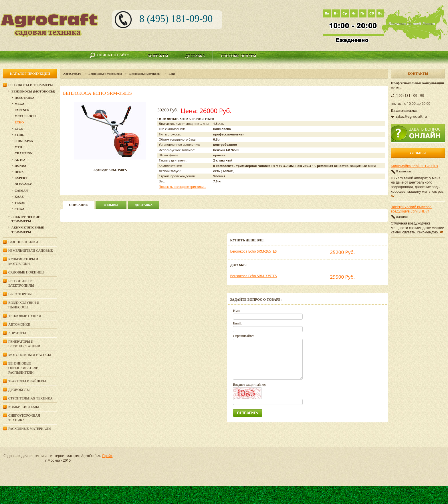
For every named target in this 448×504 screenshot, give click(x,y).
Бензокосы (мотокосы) (145, 74)
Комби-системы (24, 407)
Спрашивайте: (243, 336)
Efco (19, 129)
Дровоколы (19, 390)
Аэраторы (17, 333)
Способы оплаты (238, 56)
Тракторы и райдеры (27, 381)
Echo (172, 74)
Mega (19, 104)
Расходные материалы (30, 429)
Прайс (107, 456)
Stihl (19, 135)
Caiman (21, 190)
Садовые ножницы (26, 272)
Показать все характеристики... (183, 187)
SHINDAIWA (24, 141)
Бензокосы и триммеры (105, 74)
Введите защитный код (250, 385)
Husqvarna (24, 98)
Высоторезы (20, 294)
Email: (237, 323)
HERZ (19, 172)
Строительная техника (30, 398)
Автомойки (19, 324)
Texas (20, 203)
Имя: (236, 311)
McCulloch (25, 116)
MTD (18, 147)
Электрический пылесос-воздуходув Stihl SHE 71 (412, 209)
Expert (21, 178)
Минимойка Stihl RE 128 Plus (414, 166)
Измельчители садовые (31, 251)
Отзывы (111, 205)
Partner (22, 110)
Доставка (195, 56)
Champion (23, 153)
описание (78, 205)
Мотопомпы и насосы (30, 355)
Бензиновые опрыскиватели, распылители (24, 368)
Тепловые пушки (25, 316)
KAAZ (19, 196)
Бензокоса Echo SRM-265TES (253, 251)
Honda (20, 166)
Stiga (19, 209)
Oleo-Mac (23, 184)
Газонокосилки (23, 242)
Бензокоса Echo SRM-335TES (253, 276)
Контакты (158, 56)
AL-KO (20, 160)
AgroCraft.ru (72, 74)
